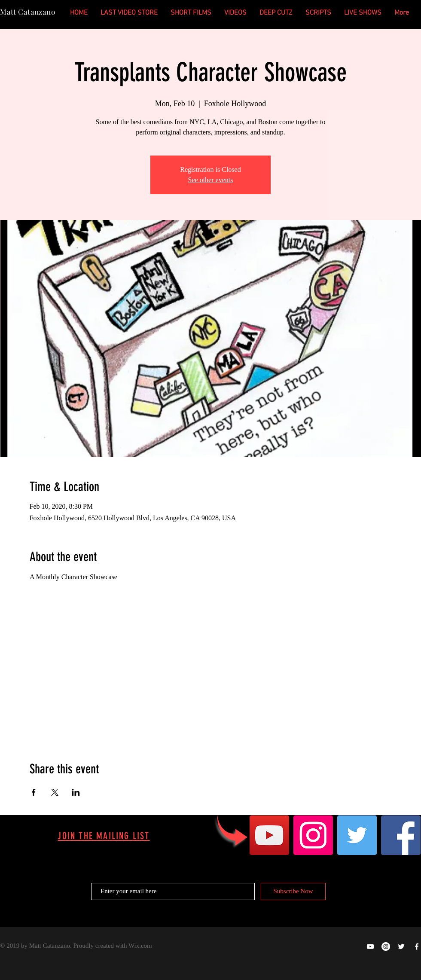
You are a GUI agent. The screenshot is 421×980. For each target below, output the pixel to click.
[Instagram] (313, 835)
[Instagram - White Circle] (386, 946)
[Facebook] (401, 835)
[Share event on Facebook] (34, 792)
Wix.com (140, 946)
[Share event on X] (55, 792)
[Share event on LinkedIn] (76, 792)
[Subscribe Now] (293, 891)
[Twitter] (357, 835)
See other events (211, 180)
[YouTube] (269, 835)
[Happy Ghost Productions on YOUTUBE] (370, 946)
